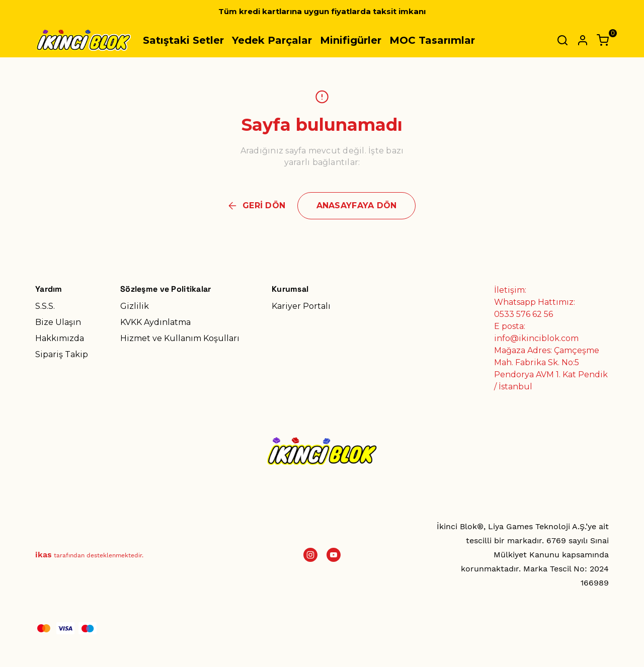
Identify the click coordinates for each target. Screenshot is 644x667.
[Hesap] (583, 40)
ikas (44, 555)
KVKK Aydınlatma (155, 322)
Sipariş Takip (62, 354)
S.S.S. (45, 306)
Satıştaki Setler (183, 40)
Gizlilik (135, 306)
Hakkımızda (60, 338)
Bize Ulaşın (58, 322)
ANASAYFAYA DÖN (357, 205)
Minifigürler (351, 40)
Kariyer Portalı (301, 306)
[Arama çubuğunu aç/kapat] (562, 40)
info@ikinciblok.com (536, 338)
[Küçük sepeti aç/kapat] (603, 40)
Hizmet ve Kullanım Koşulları (180, 338)
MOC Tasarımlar (432, 40)
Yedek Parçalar (272, 40)
